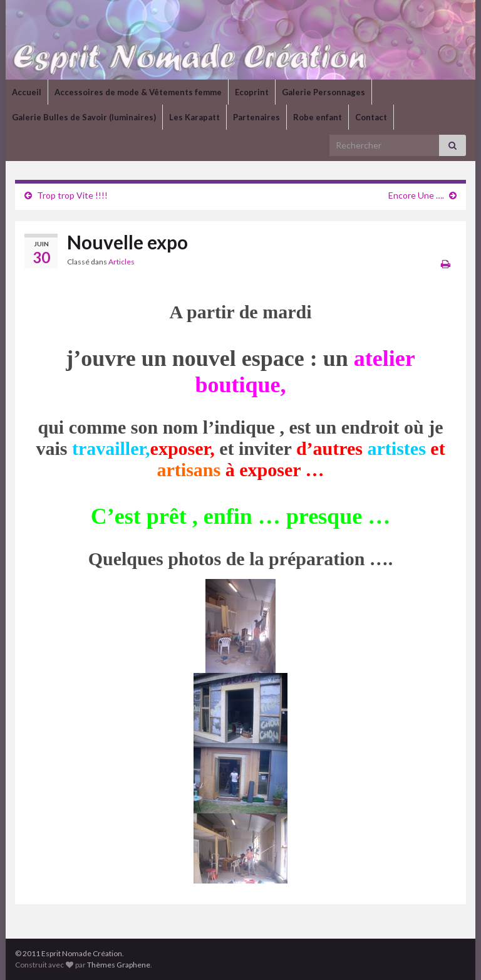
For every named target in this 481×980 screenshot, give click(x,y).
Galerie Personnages (323, 92)
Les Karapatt (194, 117)
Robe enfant (318, 117)
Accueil (27, 92)
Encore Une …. (416, 195)
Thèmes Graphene (119, 965)
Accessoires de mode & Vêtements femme (138, 92)
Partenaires (256, 117)
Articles (122, 262)
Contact (371, 117)
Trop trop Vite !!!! (72, 195)
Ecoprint (252, 92)
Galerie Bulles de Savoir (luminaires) (84, 117)
